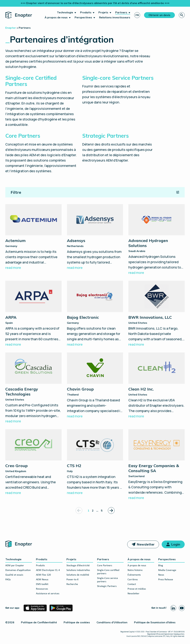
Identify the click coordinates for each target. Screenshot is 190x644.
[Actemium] (33, 237)
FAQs (8, 580)
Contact (132, 584)
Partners (121, 12)
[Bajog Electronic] (95, 314)
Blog (161, 566)
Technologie (65, 12)
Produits (86, 12)
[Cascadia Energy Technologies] (33, 388)
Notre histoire (135, 570)
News (161, 575)
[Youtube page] (182, 608)
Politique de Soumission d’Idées (155, 622)
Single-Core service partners (107, 580)
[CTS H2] (95, 462)
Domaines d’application (18, 570)
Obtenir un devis (159, 15)
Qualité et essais (14, 575)
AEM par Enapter (15, 566)
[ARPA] (33, 314)
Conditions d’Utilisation (112, 622)
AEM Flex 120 (43, 575)
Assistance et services (48, 594)
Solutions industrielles (78, 570)
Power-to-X (72, 580)
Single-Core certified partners (108, 572)
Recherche (72, 584)
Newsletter (146, 544)
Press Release (166, 580)
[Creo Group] (33, 462)
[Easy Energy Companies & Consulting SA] (157, 465)
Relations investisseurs (115, 17)
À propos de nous (56, 17)
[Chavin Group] (95, 386)
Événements (134, 575)
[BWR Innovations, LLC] (157, 314)
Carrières (133, 580)
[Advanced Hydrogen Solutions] (157, 240)
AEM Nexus (42, 580)
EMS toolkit (42, 584)
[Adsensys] (95, 237)
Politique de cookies (77, 622)
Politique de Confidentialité (39, 622)
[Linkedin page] (173, 608)
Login (176, 544)
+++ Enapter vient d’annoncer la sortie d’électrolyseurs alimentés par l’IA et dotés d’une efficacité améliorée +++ (95, 3)
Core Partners (105, 566)
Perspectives (83, 17)
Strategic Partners (107, 586)
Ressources (42, 589)
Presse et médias (137, 589)
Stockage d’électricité (78, 566)
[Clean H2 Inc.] (157, 386)
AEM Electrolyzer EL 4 (48, 570)
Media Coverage (167, 570)
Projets (103, 12)
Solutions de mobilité (78, 575)
